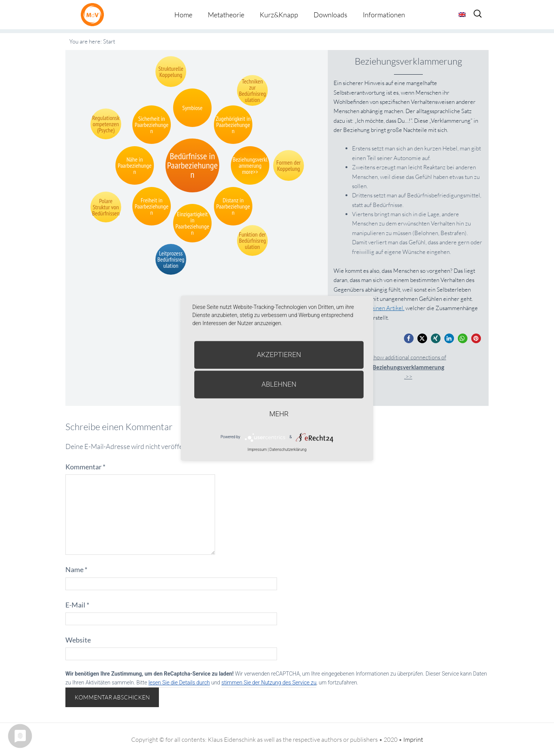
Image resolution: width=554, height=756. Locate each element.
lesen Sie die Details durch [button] (179, 683)
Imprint (413, 739)
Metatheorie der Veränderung (94, 14)
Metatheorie (226, 15)
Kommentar (85, 467)
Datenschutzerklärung (288, 450)
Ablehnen (279, 384)
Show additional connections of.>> (408, 367)
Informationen (384, 15)
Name (76, 569)
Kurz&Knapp (279, 15)
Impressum (257, 450)
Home (183, 15)
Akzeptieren (279, 355)
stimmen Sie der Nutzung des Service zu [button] (269, 683)
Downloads (330, 15)
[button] (409, 338)
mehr (279, 414)
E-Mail (77, 605)
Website (78, 640)
